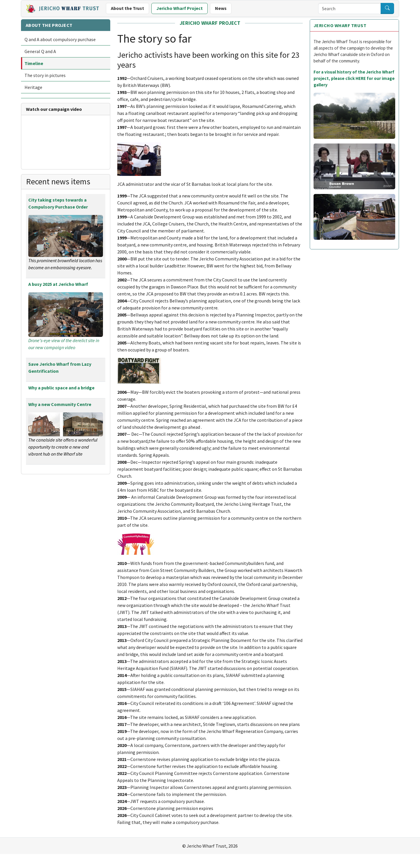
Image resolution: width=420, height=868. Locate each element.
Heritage (33, 87)
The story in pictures (45, 75)
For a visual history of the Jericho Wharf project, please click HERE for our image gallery (354, 78)
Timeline (34, 63)
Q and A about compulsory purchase (60, 39)
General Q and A (40, 51)
